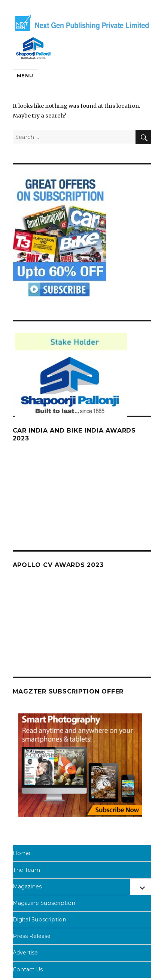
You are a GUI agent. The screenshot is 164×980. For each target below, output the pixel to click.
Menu (25, 75)
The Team (26, 870)
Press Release (32, 936)
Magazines (27, 887)
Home (22, 853)
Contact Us (28, 969)
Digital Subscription (40, 920)
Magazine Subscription (44, 903)
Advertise (25, 953)
